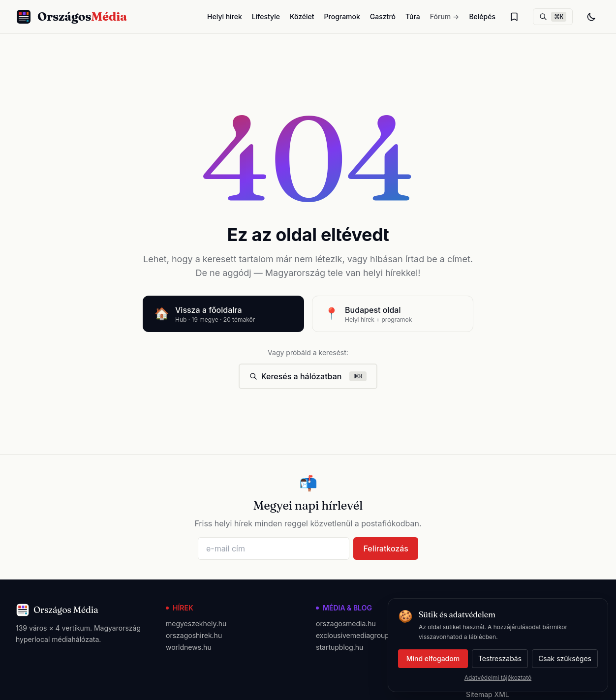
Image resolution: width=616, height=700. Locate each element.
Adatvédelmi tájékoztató (498, 678)
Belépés (482, 16)
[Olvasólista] (514, 17)
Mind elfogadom (433, 658)
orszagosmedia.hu (346, 624)
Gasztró (383, 16)
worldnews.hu (189, 647)
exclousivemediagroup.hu (357, 635)
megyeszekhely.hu (196, 624)
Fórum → (445, 16)
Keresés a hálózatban (308, 376)
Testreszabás (500, 658)
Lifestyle (266, 16)
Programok (342, 16)
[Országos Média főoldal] (71, 17)
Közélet (302, 16)
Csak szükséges (565, 658)
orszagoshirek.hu (194, 635)
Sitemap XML (488, 694)
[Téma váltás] (591, 17)
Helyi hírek (225, 16)
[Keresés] (553, 17)
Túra (413, 16)
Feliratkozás (386, 548)
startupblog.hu (339, 647)
